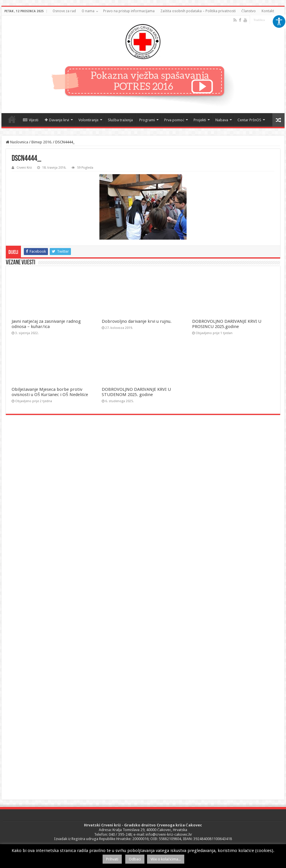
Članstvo (249, 11)
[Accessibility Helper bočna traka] (279, 22)
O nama (88, 11)
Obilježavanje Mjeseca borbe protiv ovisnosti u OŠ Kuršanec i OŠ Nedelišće (50, 392)
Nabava (222, 120)
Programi (147, 120)
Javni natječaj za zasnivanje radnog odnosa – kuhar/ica (46, 324)
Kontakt (268, 11)
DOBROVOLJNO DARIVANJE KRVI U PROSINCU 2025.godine (227, 324)
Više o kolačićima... (166, 859)
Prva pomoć (174, 120)
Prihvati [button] (112, 859)
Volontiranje (89, 120)
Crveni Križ (24, 168)
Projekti (200, 120)
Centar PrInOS (249, 120)
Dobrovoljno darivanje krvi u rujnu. (137, 321)
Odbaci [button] (135, 859)
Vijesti (31, 120)
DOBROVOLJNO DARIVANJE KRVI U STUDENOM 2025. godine (136, 392)
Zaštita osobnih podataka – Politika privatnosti (198, 11)
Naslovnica (12, 119)
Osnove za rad (64, 11)
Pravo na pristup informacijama (129, 11)
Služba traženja (120, 120)
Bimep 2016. (42, 142)
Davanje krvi (57, 120)
